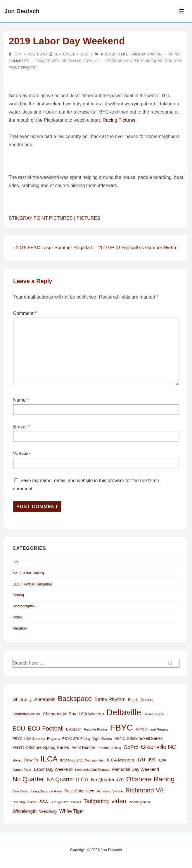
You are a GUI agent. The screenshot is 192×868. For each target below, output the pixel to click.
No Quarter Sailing (28, 573)
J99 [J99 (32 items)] (152, 760)
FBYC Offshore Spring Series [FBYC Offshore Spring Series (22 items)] (41, 747)
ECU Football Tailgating (32, 584)
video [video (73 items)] (119, 801)
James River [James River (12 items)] (22, 770)
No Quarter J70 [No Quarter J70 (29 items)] (107, 780)
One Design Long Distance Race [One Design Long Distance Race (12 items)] (37, 791)
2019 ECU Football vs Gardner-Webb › (139, 248)
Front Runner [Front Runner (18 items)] (83, 748)
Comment (25, 313)
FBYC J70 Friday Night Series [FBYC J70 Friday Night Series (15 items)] (87, 739)
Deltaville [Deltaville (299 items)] (124, 712)
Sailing (18, 595)
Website (22, 454)
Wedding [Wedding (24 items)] (48, 811)
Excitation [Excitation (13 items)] (74, 729)
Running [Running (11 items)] (19, 802)
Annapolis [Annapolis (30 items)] (45, 699)
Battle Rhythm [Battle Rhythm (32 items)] (110, 699)
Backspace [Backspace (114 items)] (75, 699)
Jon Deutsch (22, 11)
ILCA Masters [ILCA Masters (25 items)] (121, 760)
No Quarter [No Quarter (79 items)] (28, 779)
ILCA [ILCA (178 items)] (49, 759)
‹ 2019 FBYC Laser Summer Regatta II (53, 248)
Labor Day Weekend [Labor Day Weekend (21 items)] (53, 769)
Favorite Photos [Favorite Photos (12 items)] (96, 729)
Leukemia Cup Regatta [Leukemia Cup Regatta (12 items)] (92, 770)
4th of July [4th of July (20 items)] (22, 700)
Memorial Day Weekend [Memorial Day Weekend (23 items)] (136, 769)
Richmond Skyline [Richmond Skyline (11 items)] (110, 791)
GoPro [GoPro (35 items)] (131, 747)
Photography (23, 606)
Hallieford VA (108, 61)
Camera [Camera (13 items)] (147, 700)
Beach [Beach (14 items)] (133, 700)
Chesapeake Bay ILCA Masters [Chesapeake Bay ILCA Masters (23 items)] (73, 714)
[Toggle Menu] (182, 11)
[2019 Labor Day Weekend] (71, 54)
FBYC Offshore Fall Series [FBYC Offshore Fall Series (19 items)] (139, 738)
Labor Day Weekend (143, 61)
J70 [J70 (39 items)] (141, 760)
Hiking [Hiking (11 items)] (17, 760)
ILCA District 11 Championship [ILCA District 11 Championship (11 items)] (82, 760)
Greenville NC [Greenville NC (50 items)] (158, 747)
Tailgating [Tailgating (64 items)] (96, 801)
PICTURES (88, 218)
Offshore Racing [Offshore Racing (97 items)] (151, 779)
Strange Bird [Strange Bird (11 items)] (60, 802)
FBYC (88, 61)
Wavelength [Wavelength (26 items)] (25, 811)
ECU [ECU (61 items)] (19, 728)
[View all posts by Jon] (15, 54)
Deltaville (71, 61)
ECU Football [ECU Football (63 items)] (46, 728)
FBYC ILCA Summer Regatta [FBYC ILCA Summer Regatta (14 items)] (36, 739)
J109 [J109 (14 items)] (162, 760)
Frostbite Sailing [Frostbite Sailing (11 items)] (109, 748)
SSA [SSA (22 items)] (44, 802)
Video (17, 617)
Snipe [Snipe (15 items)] (32, 802)
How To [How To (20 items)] (31, 760)
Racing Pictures (119, 120)
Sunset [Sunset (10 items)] (76, 802)
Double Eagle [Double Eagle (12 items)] (154, 714)
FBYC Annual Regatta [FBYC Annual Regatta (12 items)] (152, 729)
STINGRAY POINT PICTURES (41, 218)
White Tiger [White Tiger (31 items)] (72, 811)
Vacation (20, 628)
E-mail (20, 427)
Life (125, 54)
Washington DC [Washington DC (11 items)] (140, 802)
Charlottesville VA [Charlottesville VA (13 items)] (26, 714)
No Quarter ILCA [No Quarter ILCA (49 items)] (67, 779)
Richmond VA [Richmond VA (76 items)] (145, 790)
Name (19, 400)
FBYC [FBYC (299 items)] (122, 727)
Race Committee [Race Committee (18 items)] (79, 791)
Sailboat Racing (146, 54)
